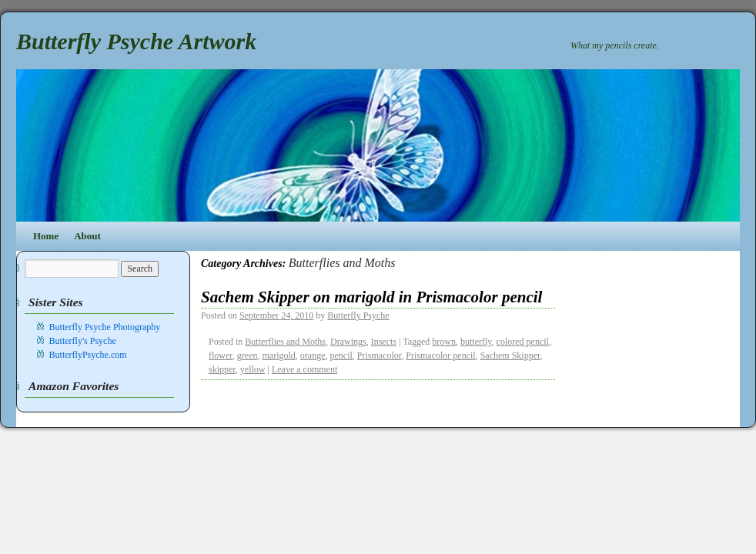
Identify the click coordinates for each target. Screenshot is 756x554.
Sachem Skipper (510, 355)
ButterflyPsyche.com (88, 355)
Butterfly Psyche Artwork (136, 41)
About (87, 236)
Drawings (348, 342)
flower (221, 355)
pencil (341, 355)
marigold (279, 355)
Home (46, 236)
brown (444, 342)
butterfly (476, 342)
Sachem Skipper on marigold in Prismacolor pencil (371, 297)
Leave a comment (304, 369)
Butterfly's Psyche (83, 341)
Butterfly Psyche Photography (105, 327)
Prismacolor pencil (440, 355)
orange (313, 355)
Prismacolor (380, 355)
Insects (384, 342)
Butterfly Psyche (358, 315)
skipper (222, 369)
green (248, 355)
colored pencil (523, 342)
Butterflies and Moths (285, 342)
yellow (253, 369)
